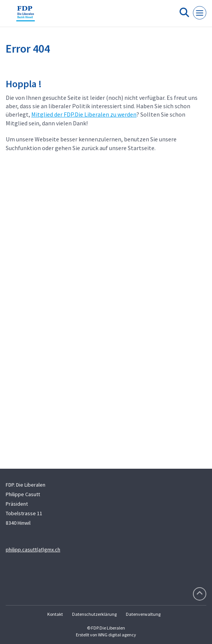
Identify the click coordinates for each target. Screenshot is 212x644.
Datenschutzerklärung (94, 614)
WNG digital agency (117, 635)
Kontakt (55, 614)
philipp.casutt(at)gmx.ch (33, 549)
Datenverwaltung (143, 614)
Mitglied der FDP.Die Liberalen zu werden (84, 114)
